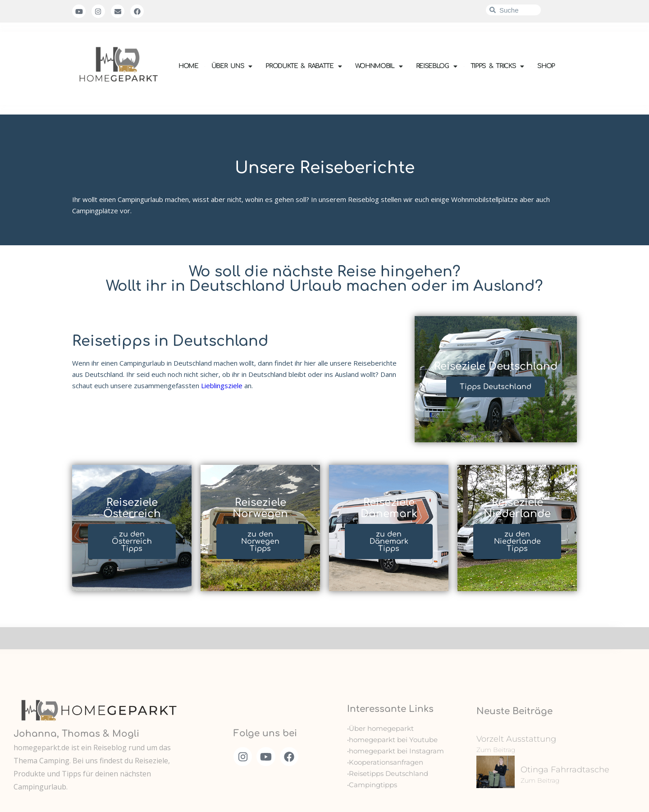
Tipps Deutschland (496, 387)
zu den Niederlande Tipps (517, 541)
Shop (546, 66)
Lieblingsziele (222, 385)
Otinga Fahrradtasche (565, 770)
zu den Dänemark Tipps (389, 541)
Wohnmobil (379, 66)
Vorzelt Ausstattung (516, 739)
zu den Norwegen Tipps (260, 541)
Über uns (232, 66)
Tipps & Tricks (498, 66)
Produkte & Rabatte (304, 66)
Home (188, 66)
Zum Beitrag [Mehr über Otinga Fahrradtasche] (540, 780)
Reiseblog (437, 66)
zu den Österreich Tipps (132, 541)
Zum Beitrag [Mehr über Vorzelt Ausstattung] (496, 750)
